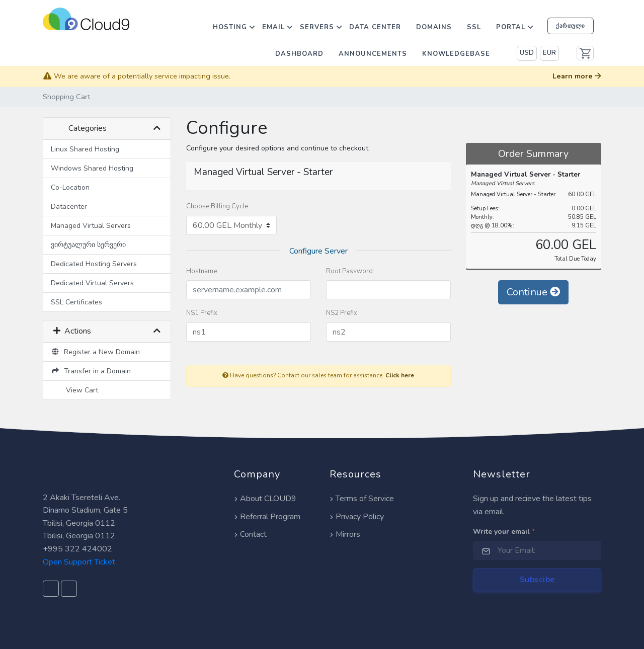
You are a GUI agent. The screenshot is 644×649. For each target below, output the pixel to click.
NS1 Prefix (202, 313)
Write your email (504, 532)
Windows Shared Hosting (92, 168)
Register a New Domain (95, 352)
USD (527, 53)
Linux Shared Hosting (85, 149)
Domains (434, 27)
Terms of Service (362, 499)
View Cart (80, 390)
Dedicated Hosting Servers (94, 264)
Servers (317, 27)
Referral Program (267, 517)
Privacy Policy (357, 517)
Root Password (349, 271)
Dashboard (299, 54)
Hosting (230, 27)
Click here (400, 375)
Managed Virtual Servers (91, 226)
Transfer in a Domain (91, 371)
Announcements (373, 54)
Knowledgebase (456, 54)
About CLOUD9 (265, 499)
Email (273, 27)
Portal (511, 27)
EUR (550, 53)
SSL (474, 27)
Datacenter (69, 207)
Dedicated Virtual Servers (92, 283)
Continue (533, 292)
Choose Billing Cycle (217, 206)
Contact (250, 534)
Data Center (375, 27)
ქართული (571, 26)
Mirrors (345, 534)
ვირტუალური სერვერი (88, 245)
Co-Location (70, 187)
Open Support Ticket (79, 562)
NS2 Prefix (342, 313)
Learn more (577, 76)
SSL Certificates (76, 302)
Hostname (202, 271)
